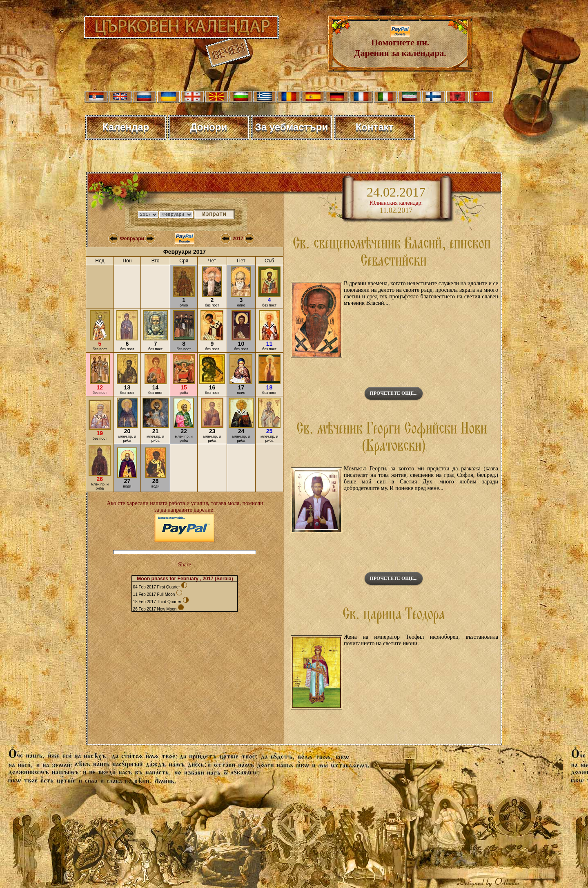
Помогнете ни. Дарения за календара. (400, 44)
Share (185, 565)
